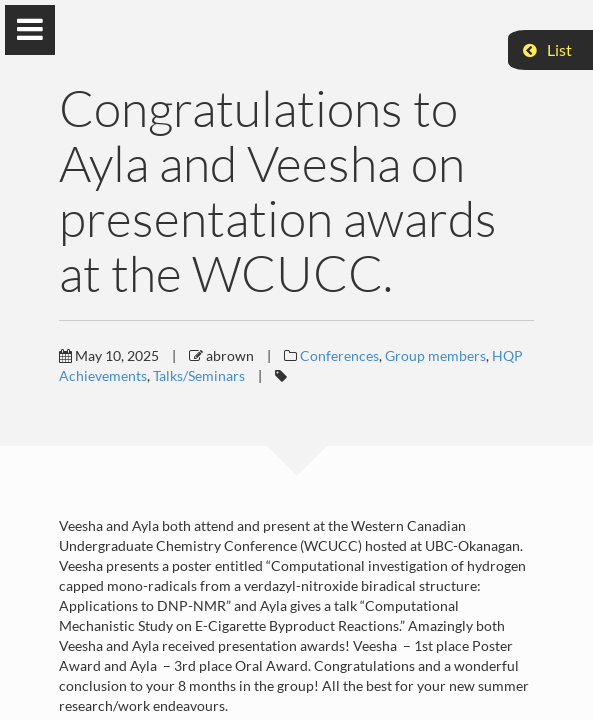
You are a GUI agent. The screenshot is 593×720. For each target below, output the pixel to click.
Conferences (339, 355)
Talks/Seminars (199, 375)
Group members (435, 355)
